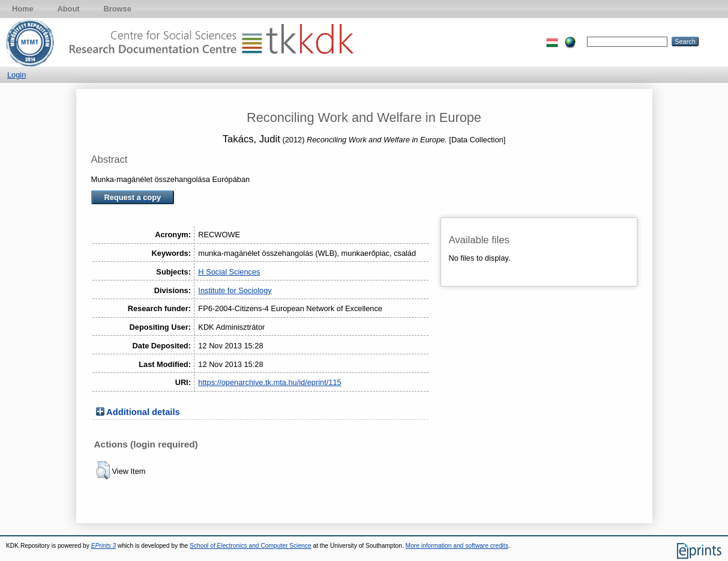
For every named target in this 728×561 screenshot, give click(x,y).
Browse (118, 9)
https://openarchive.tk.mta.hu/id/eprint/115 (269, 382)
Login (17, 75)
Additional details (143, 412)
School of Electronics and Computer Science (251, 546)
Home (23, 9)
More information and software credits (457, 546)
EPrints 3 (104, 546)
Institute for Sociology (235, 290)
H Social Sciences (229, 272)
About (69, 9)
